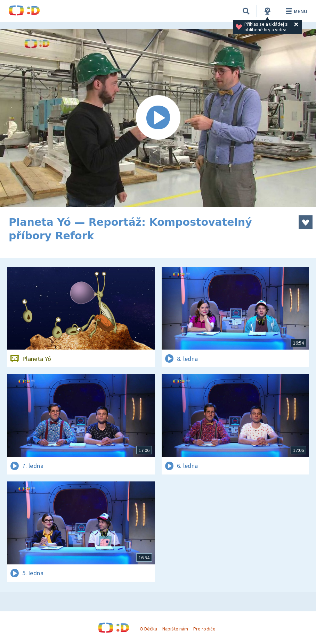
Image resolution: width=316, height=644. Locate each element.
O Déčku (148, 629)
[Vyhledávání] (246, 11)
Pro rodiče (204, 629)
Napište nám (175, 629)
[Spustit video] (158, 118)
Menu (295, 11)
